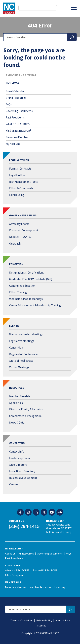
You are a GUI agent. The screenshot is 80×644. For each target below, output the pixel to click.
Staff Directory (18, 465)
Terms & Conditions (22, 620)
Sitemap (41, 625)
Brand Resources (16, 98)
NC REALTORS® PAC (21, 237)
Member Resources (40, 587)
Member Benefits (20, 396)
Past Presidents (15, 117)
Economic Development (24, 230)
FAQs (9, 104)
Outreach (15, 244)
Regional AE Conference (23, 354)
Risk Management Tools (23, 182)
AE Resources (26, 553)
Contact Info (17, 452)
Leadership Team (19, 458)
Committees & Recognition (25, 416)
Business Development (23, 478)
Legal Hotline (17, 175)
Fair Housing (17, 195)
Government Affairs (23, 215)
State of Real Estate (21, 361)
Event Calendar (15, 91)
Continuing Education (22, 286)
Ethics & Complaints (21, 188)
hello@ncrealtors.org (59, 532)
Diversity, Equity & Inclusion (26, 409)
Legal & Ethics (19, 160)
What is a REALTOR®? (18, 124)
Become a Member (17, 137)
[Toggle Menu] (74, 8)
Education (16, 264)
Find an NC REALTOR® (19, 131)
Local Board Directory (22, 471)
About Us (10, 553)
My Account (13, 144)
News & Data (17, 423)
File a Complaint (14, 575)
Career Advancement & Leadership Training (35, 305)
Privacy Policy (44, 620)
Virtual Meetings (19, 367)
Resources (17, 388)
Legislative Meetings (22, 341)
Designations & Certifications (27, 273)
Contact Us (17, 443)
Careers (14, 484)
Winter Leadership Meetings (26, 334)
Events (14, 326)
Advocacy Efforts (19, 224)
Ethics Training (18, 292)
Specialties (16, 403)
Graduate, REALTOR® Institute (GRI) (31, 279)
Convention (16, 348)
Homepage (13, 83)
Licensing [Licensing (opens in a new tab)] (60, 587)
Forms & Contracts (20, 169)
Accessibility (63, 620)
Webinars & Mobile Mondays (26, 299)
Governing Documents (19, 111)
